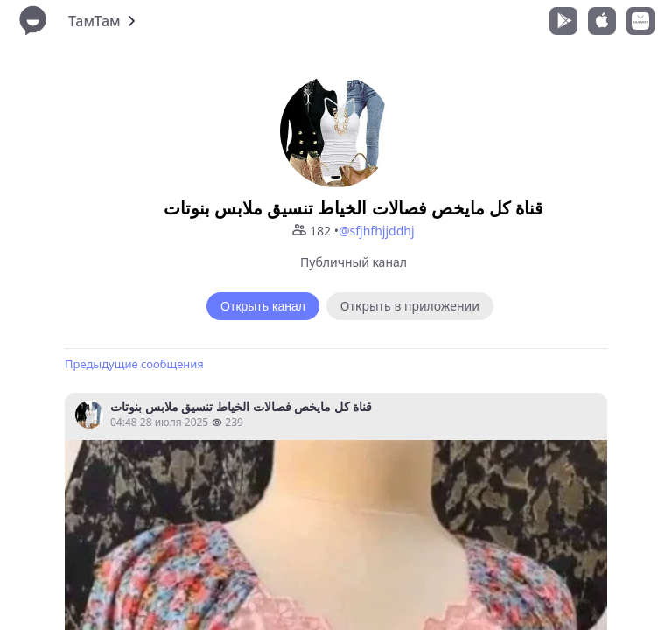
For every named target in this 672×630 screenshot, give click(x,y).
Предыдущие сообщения (134, 364)
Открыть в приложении (410, 306)
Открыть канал (263, 306)
